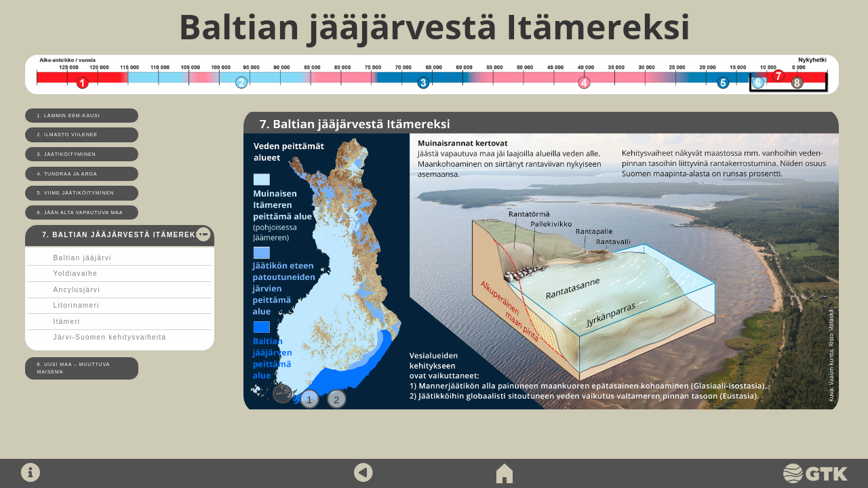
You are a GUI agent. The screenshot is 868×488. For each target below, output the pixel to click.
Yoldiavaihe (76, 273)
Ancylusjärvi (77, 290)
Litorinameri (77, 305)
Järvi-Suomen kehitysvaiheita (110, 337)
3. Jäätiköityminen (67, 154)
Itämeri (67, 322)
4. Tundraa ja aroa (67, 174)
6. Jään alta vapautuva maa (80, 212)
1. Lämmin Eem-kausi (69, 116)
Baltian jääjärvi (83, 258)
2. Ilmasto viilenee (67, 135)
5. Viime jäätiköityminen (76, 193)
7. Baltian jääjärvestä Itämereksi (123, 235)
